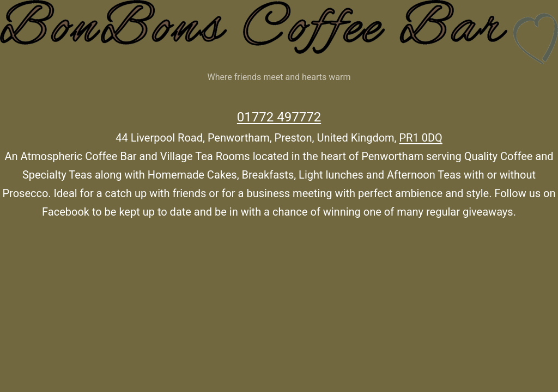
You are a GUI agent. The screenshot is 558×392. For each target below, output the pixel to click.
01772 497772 (279, 117)
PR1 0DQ (421, 138)
